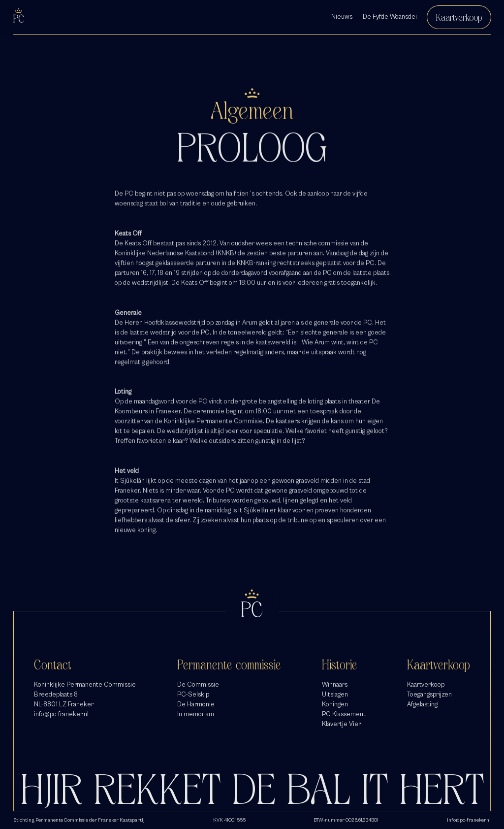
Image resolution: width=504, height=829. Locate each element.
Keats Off (138, 246)
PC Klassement (344, 714)
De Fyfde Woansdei (390, 17)
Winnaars (335, 685)
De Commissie (198, 685)
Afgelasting (422, 704)
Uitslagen (335, 695)
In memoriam (196, 714)
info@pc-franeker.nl (61, 714)
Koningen (335, 704)
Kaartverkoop (459, 17)
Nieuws (342, 17)
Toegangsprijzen (429, 695)
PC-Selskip (193, 695)
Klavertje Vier (341, 724)
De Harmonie (196, 704)
